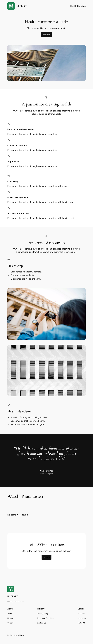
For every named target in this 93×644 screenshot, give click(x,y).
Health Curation (78, 6)
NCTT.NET (22, 6)
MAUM (22, 635)
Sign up (46, 557)
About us (46, 35)
